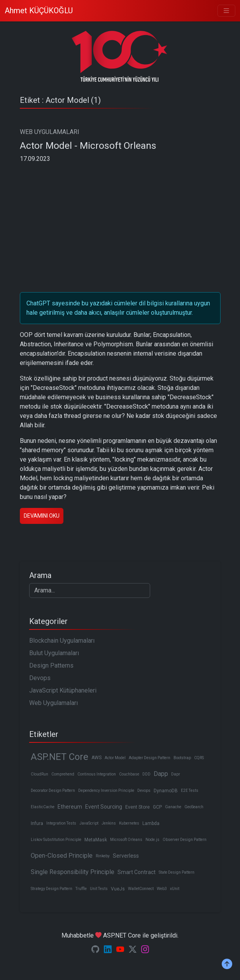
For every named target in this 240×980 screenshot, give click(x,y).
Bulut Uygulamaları (54, 653)
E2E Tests (190, 791)
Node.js (152, 840)
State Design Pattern (177, 872)
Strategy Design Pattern (52, 889)
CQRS (199, 758)
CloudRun (39, 774)
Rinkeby (103, 856)
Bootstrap (182, 758)
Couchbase (129, 774)
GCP (157, 807)
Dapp (161, 774)
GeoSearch (194, 807)
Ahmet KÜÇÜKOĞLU (39, 11)
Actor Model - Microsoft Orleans (88, 145)
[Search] (90, 590)
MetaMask (96, 840)
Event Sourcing (104, 807)
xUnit (175, 889)
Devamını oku (42, 516)
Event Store (138, 807)
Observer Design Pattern (185, 840)
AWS (96, 758)
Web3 (162, 889)
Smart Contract (137, 872)
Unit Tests (99, 889)
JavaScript (89, 823)
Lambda (151, 823)
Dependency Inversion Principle (106, 791)
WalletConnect (141, 889)
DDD (146, 774)
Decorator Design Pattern (53, 791)
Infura (37, 823)
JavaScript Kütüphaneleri (63, 690)
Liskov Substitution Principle (56, 840)
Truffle (81, 889)
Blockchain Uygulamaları (62, 641)
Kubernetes (129, 823)
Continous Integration (97, 774)
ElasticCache (43, 807)
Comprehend (63, 774)
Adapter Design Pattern (150, 758)
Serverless (126, 856)
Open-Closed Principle (62, 856)
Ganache (173, 807)
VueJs (118, 889)
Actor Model (115, 758)
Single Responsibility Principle (73, 872)
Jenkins (109, 823)
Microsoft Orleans (126, 840)
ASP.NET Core (60, 757)
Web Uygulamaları (53, 703)
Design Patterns (51, 665)
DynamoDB (166, 791)
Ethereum (70, 807)
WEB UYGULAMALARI (50, 132)
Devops (40, 678)
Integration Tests (61, 823)
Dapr (176, 774)
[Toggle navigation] (226, 11)
